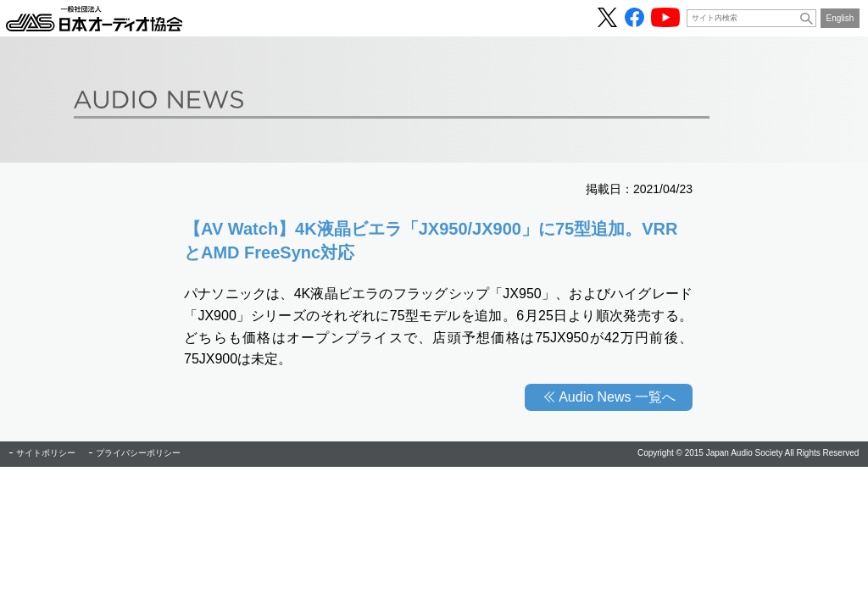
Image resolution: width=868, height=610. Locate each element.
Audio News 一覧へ (617, 397)
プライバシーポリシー (138, 453)
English (840, 18)
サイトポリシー (46, 453)
